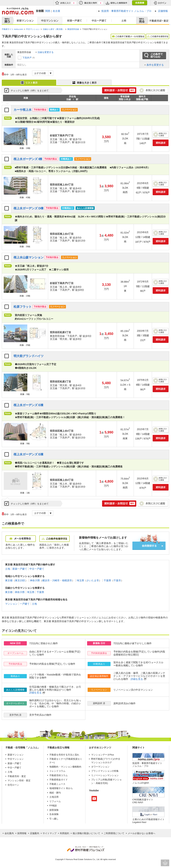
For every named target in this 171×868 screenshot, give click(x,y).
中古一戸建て (99, 21)
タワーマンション (100, 767)
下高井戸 (27, 58)
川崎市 (56, 580)
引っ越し (54, 819)
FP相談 (53, 806)
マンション (11, 604)
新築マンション (24, 21)
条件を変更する (155, 65)
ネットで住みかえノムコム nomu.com (18, 11)
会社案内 (9, 833)
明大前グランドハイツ (29, 356)
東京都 (9, 580)
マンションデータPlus (103, 755)
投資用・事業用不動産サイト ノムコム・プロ (147, 765)
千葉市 (117, 580)
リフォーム (55, 801)
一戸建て (25, 604)
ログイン (160, 3)
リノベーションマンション (105, 775)
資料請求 (161, 143)
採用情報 (22, 833)
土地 (124, 21)
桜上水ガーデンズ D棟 (29, 208)
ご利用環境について (114, 833)
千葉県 (107, 580)
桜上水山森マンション (29, 257)
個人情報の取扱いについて (86, 833)
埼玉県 (80, 580)
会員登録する (149, 546)
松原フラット (23, 307)
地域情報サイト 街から (61, 788)
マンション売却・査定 (19, 780)
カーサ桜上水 (23, 110)
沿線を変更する (46, 52)
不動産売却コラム (59, 775)
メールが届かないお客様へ (142, 833)
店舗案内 (35, 833)
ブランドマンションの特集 (105, 771)
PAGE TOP (165, 863)
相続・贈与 (55, 793)
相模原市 (67, 580)
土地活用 (54, 797)
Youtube (94, 799)
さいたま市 (93, 580)
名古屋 (56, 11)
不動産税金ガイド (59, 780)
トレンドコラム (57, 771)
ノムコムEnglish (141, 783)
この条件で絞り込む (154, 56)
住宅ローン (13, 785)
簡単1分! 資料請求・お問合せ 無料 (119, 90)
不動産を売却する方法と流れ (64, 755)
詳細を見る (137, 679)
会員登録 (140, 3)
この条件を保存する (158, 36)
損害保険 (54, 810)
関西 (48, 11)
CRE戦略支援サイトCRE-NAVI (143, 801)
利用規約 (65, 833)
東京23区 (20, 580)
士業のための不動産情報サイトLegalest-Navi (148, 821)
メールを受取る (21, 539)
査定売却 (158, 21)
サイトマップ (50, 833)
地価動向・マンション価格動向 (65, 767)
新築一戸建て (75, 21)
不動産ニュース (57, 784)
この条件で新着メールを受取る (128, 36)
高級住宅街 (101, 783)
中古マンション (50, 21)
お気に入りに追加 (153, 90)
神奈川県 (35, 580)
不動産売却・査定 (17, 776)
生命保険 (54, 814)
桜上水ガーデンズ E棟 (28, 405)
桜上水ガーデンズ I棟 (28, 159)
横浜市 (46, 580)
